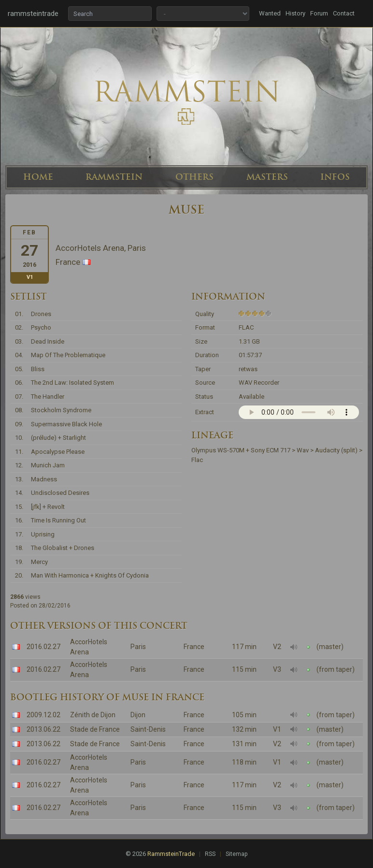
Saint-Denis (148, 729)
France (194, 647)
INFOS (335, 177)
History (295, 13)
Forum (319, 13)
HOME (38, 177)
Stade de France (95, 729)
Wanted (270, 13)
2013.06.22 (43, 729)
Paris (138, 647)
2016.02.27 (43, 647)
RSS (210, 854)
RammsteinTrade (171, 854)
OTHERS (194, 177)
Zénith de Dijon (93, 715)
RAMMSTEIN (114, 177)
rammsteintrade (33, 14)
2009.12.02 (43, 715)
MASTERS (267, 177)
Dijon (138, 715)
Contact (344, 13)
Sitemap (237, 854)
